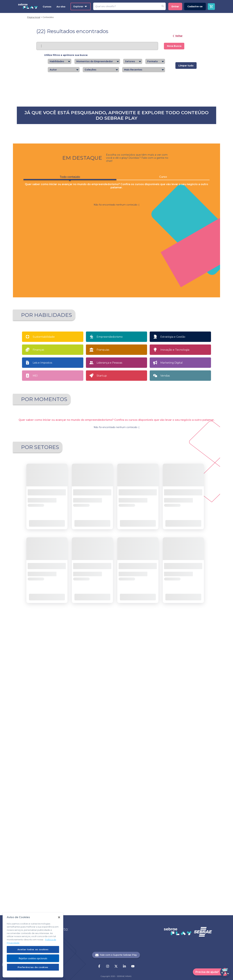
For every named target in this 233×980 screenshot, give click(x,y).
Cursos (47, 7)
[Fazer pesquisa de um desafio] (163, 6)
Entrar (175, 6)
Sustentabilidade (44, 569)
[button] (103, 317)
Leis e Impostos (42, 595)
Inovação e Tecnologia (175, 582)
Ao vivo (61, 7)
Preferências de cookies (33, 967)
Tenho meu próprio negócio (190, 649)
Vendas (165, 608)
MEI (35, 608)
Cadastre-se (195, 6)
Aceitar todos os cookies (33, 949)
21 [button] (125, 809)
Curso (163, 409)
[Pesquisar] (126, 6)
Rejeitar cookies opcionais (33, 958)
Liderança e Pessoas (109, 595)
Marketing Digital (172, 595)
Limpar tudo (186, 66)
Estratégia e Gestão (173, 569)
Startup (102, 608)
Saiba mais (48, 152)
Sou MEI (142, 649)
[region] (33, 945)
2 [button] (119, 317)
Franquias (103, 582)
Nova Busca (174, 46)
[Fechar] (59, 917)
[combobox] (65, 61)
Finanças (38, 582)
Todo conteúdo (70, 410)
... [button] (119, 809)
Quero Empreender (95, 649)
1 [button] (114, 317)
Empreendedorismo (110, 569)
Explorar (80, 6)
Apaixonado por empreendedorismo (45, 650)
